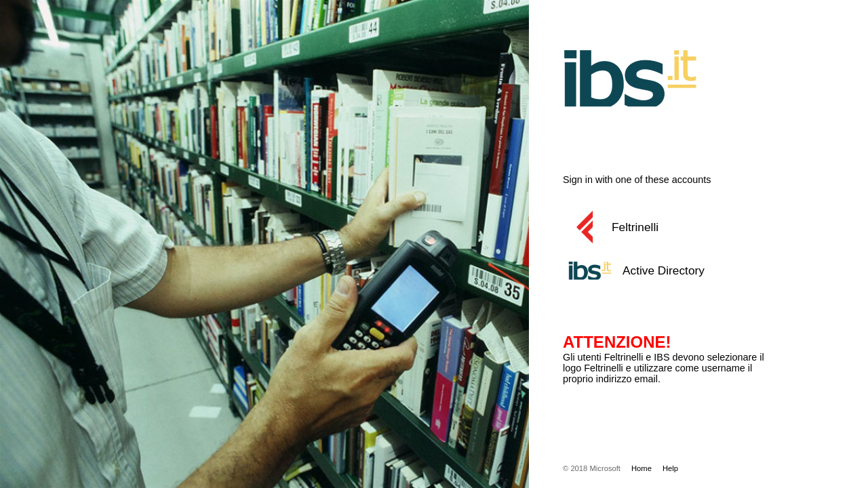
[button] (682, 227)
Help (670, 468)
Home (642, 468)
